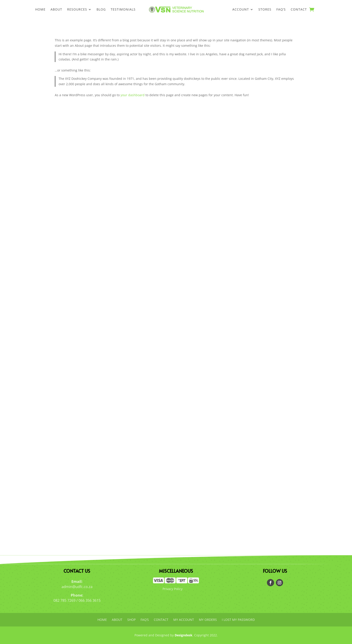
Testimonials (123, 10)
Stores (265, 10)
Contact (299, 10)
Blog (101, 10)
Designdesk (184, 635)
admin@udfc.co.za (77, 587)
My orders (208, 620)
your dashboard (133, 95)
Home (40, 10)
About (56, 10)
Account (241, 10)
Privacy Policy (173, 589)
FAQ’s (281, 10)
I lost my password (238, 620)
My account (184, 620)
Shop (131, 620)
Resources (77, 10)
